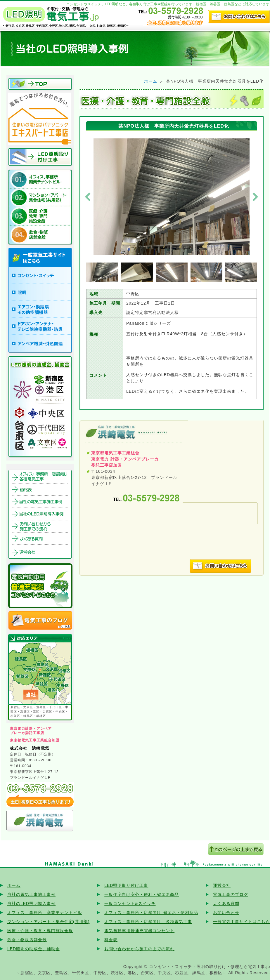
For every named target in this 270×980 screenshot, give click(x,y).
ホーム (151, 81)
